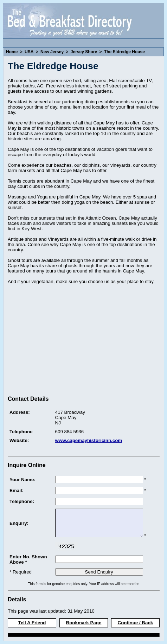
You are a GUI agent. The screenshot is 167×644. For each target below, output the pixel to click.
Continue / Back (136, 623)
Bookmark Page (84, 623)
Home (12, 52)
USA (29, 52)
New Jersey (52, 52)
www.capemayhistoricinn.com (89, 440)
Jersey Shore (84, 52)
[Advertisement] (67, 338)
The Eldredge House (124, 52)
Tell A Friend (32, 623)
